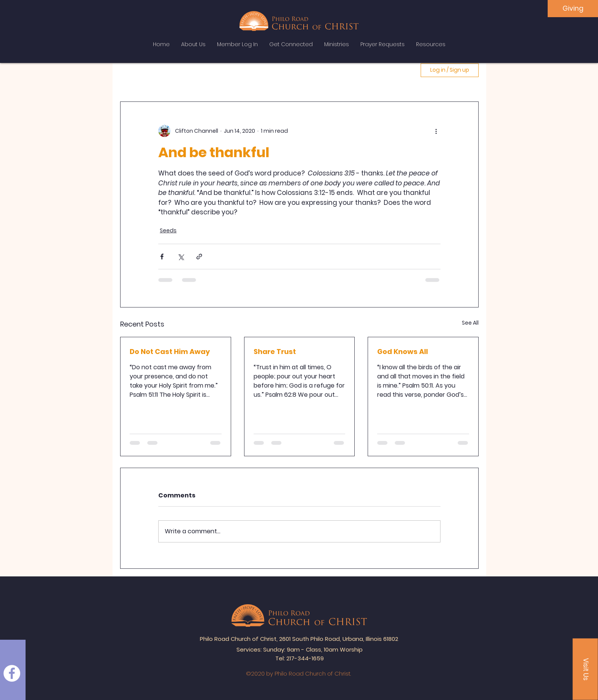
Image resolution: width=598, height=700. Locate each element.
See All (470, 323)
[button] (585, 669)
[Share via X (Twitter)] (181, 257)
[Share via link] (199, 257)
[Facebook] (12, 673)
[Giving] (573, 9)
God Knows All (403, 352)
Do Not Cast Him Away (170, 352)
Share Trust (275, 352)
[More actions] (436, 131)
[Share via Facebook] (162, 257)
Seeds (168, 230)
